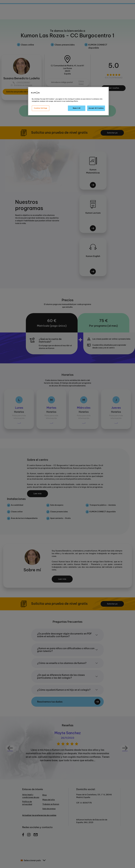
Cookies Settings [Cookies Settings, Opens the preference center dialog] (41, 108)
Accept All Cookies (96, 108)
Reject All (77, 108)
